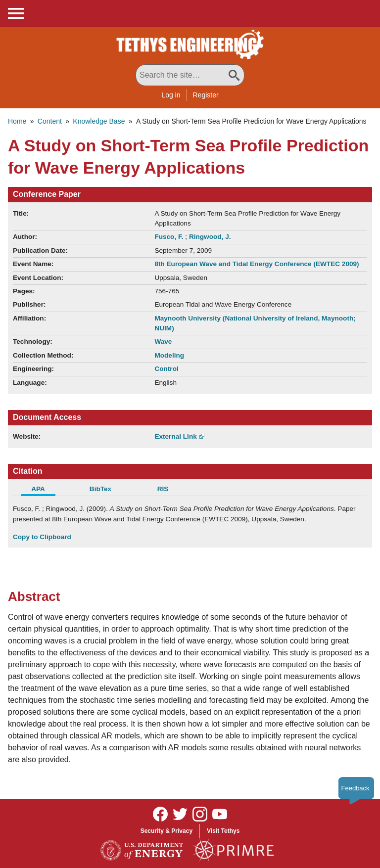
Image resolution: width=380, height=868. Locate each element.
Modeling (169, 355)
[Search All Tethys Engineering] (190, 75)
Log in (171, 95)
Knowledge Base (99, 121)
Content (50, 121)
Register (206, 95)
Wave (163, 342)
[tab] (44, 490)
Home (17, 121)
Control (166, 369)
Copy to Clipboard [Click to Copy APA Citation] (42, 537)
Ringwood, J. (210, 237)
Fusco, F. (170, 237)
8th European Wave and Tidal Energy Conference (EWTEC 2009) (257, 264)
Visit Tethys (223, 831)
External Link (175, 436)
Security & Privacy (166, 831)
